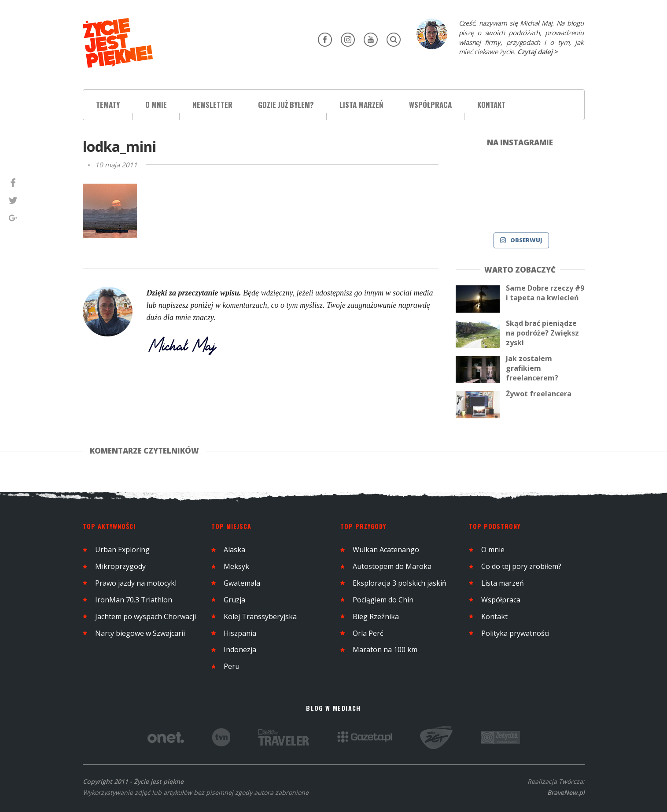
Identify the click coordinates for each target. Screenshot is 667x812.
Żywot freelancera (539, 394)
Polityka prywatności (515, 633)
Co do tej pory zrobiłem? (521, 566)
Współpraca (430, 105)
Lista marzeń (361, 105)
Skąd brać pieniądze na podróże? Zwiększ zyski (542, 333)
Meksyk (236, 566)
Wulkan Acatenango (386, 550)
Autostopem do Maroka (392, 566)
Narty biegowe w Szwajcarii (140, 633)
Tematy (108, 105)
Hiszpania (240, 633)
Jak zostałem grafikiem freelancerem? (532, 368)
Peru (232, 666)
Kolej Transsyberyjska (260, 616)
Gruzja (234, 600)
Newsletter (212, 105)
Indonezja (240, 650)
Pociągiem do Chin (383, 600)
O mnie (156, 105)
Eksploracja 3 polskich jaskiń (400, 583)
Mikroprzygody (120, 566)
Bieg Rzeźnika (376, 616)
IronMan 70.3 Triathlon (134, 600)
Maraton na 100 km (385, 650)
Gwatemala (242, 583)
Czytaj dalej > (538, 52)
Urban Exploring (122, 550)
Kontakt (491, 105)
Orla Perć (368, 633)
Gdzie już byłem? (286, 105)
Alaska (234, 550)
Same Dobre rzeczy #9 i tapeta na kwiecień (545, 293)
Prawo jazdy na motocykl (136, 583)
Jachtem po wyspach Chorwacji (146, 616)
